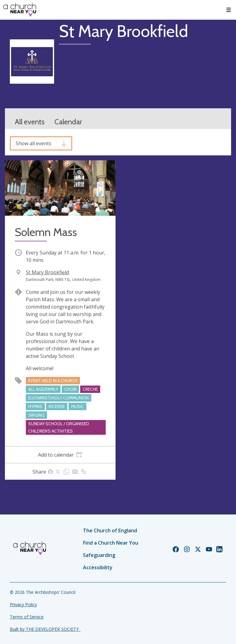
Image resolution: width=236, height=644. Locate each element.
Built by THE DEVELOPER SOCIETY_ (45, 629)
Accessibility (98, 567)
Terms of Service (27, 617)
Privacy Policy (23, 604)
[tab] (60, 455)
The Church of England (110, 530)
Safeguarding (99, 555)
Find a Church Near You (111, 543)
